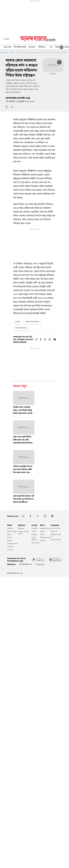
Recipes (34, 534)
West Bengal (12, 531)
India (9, 534)
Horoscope (36, 543)
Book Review (34, 539)
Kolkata (10, 528)
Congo (17, 321)
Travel (34, 531)
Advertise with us (56, 535)
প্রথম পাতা (7, 47)
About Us (54, 531)
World (13, 53)
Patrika (43, 540)
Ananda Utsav (45, 528)
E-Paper (7, 39)
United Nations (21, 328)
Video (42, 534)
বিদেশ (58, 47)
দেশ (51, 47)
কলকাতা (32, 47)
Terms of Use (56, 528)
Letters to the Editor (23, 532)
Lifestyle (35, 528)
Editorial (21, 528)
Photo (42, 531)
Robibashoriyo (45, 537)
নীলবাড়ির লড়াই (20, 47)
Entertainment (13, 544)
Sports (10, 540)
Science (10, 550)
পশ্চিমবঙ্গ (42, 47)
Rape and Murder (32, 321)
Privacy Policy (56, 540)
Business (11, 547)
